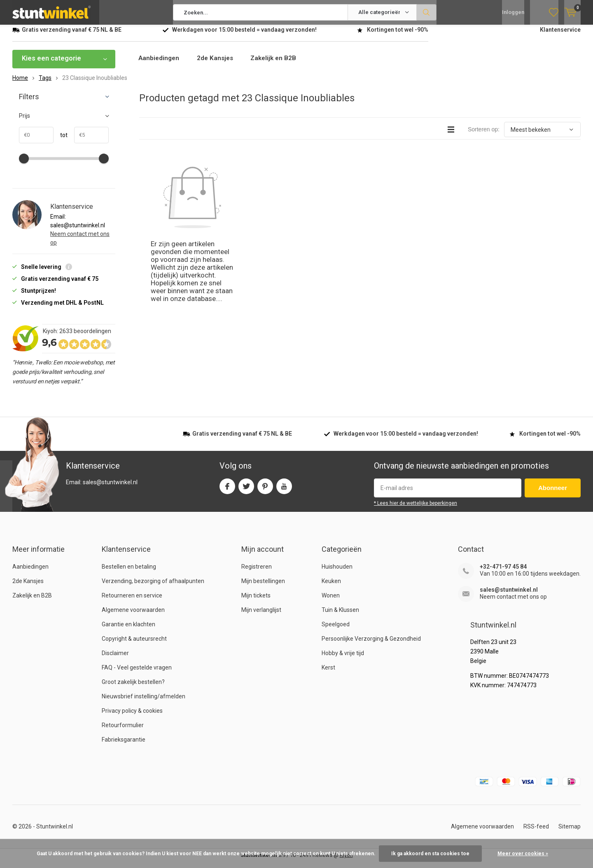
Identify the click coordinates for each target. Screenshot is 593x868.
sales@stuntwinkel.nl (509, 596)
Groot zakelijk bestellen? (133, 688)
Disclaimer (115, 659)
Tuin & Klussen (340, 616)
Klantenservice (560, 36)
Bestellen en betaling (129, 573)
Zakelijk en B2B (279, 64)
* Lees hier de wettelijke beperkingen (416, 509)
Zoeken (427, 12)
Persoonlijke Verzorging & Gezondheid (371, 645)
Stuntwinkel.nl (55, 833)
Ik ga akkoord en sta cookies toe (430, 854)
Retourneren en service (132, 602)
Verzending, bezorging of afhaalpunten (153, 587)
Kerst (328, 674)
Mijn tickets (256, 602)
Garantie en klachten (128, 630)
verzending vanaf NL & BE (72, 36)
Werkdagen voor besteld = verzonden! (244, 36)
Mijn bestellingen (263, 587)
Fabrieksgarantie (124, 746)
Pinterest (265, 491)
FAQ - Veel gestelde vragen (137, 674)
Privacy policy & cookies (132, 717)
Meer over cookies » (523, 854)
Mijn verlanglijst (261, 616)
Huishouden (337, 573)
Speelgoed (336, 630)
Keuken (331, 587)
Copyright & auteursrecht (134, 645)
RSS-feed (536, 833)
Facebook (227, 491)
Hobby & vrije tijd (343, 659)
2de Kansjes (218, 64)
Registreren (257, 573)
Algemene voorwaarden (133, 616)
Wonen (331, 602)
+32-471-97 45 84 (503, 573)
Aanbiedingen (160, 64)
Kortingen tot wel (398, 36)
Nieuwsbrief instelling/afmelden (144, 702)
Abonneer (553, 494)
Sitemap (570, 833)
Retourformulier (123, 731)
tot (61, 141)
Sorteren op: (484, 135)
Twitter (246, 491)
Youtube (284, 491)
